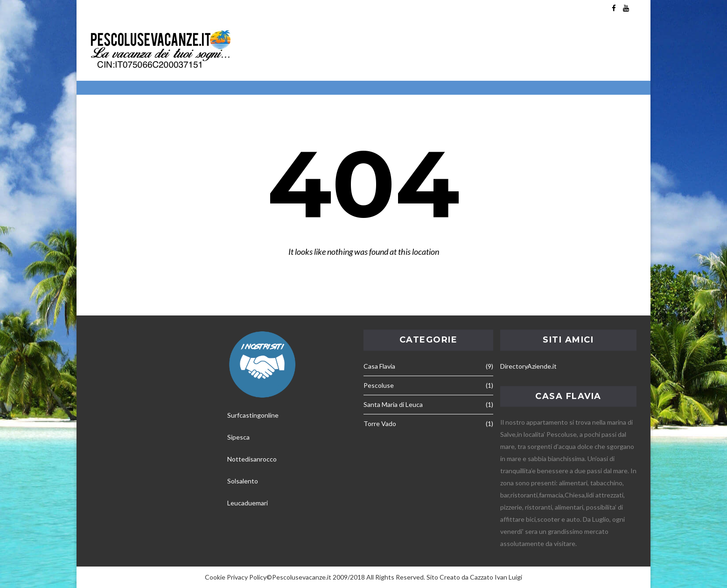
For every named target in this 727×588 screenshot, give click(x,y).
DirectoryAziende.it (528, 366)
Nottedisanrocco (252, 459)
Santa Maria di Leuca (393, 404)
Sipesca (238, 437)
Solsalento (243, 481)
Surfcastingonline (253, 415)
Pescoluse (379, 385)
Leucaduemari (248, 503)
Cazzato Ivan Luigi (496, 577)
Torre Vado (380, 423)
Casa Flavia (379, 366)
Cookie (215, 577)
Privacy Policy (247, 577)
